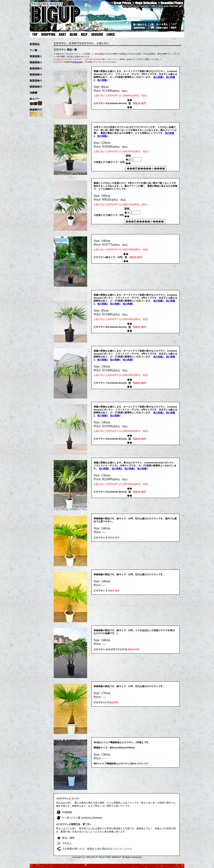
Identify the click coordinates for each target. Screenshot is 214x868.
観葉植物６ (36, 87)
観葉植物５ (36, 81)
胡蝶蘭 (33, 93)
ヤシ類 (33, 50)
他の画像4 (115, 304)
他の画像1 (158, 77)
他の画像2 (102, 136)
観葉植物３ (36, 68)
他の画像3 (102, 80)
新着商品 (35, 44)
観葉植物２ (36, 62)
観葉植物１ (36, 56)
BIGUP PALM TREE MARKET (106, 857)
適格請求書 (77, 62)
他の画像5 (128, 304)
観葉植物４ (36, 75)
